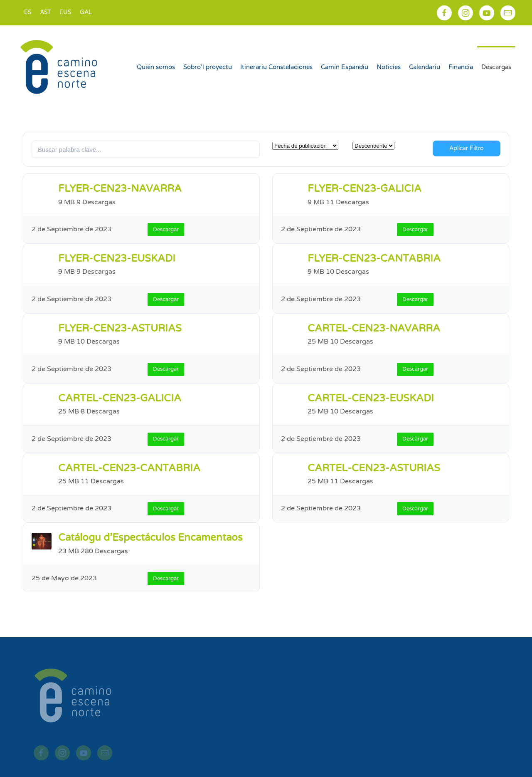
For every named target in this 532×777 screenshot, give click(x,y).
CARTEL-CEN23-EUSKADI (371, 398)
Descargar (166, 230)
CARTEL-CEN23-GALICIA (120, 398)
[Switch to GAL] (86, 13)
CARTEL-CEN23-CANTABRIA (129, 468)
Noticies (389, 67)
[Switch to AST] (46, 13)
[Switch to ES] (28, 13)
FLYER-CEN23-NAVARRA (120, 189)
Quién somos (156, 67)
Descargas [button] (496, 67)
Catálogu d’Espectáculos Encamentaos (150, 538)
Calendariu (425, 67)
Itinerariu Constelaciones (276, 67)
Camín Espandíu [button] (345, 67)
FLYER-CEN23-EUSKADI (117, 259)
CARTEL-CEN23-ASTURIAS (374, 468)
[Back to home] (60, 67)
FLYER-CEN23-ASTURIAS (120, 328)
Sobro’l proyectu (208, 67)
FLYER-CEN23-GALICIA (365, 189)
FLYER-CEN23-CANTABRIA (374, 259)
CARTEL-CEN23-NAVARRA (374, 328)
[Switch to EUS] (65, 13)
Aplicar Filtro (467, 148)
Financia (461, 67)
